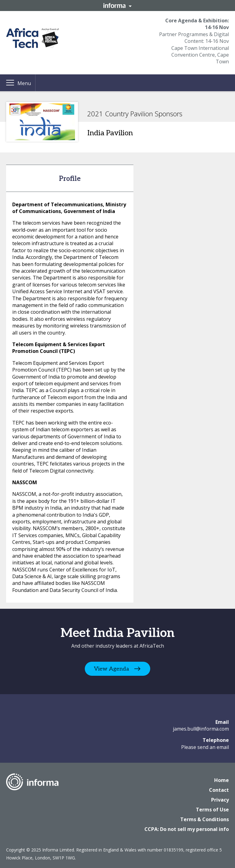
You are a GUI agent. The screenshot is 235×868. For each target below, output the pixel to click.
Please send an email (205, 747)
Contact (219, 790)
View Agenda (112, 669)
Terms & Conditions (205, 819)
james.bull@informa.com (201, 729)
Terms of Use (212, 810)
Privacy (220, 800)
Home (222, 780)
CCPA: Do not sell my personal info (187, 829)
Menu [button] (24, 83)
